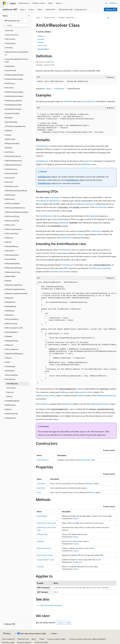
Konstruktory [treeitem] (11, 388)
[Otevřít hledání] (106, 3)
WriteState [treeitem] (8, 148)
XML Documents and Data (51, 605)
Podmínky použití (8, 642)
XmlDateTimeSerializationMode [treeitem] (16, 191)
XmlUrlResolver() (43, 460)
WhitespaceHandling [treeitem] (12, 143)
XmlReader (68, 101)
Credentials (94, 216)
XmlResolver (59, 89)
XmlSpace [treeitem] (8, 358)
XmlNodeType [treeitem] (10, 311)
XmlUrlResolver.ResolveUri (84, 204)
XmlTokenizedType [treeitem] (11, 375)
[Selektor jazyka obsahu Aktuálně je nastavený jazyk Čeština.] (7, 634)
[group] (76, 333)
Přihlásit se (113, 3)
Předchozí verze (23, 639)
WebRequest (87, 164)
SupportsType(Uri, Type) (45, 560)
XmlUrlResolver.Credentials (100, 268)
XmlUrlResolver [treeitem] (12, 384)
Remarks (41, 42)
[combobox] (16, 21)
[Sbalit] (29, 16)
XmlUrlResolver (89, 101)
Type (70, 541)
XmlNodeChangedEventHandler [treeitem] (16, 293)
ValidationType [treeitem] (10, 139)
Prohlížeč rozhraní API (66, 17)
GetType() (40, 541)
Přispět (42, 639)
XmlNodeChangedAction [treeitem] (14, 285)
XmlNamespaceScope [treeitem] (12, 272)
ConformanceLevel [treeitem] (11, 35)
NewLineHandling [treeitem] (11, 122)
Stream (81, 234)
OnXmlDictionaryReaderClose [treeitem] (15, 126)
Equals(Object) (42, 516)
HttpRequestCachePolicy (84, 392)
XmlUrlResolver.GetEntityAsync (49, 201)
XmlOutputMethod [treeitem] (12, 319)
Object (49, 89)
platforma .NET (49, 17)
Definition (41, 36)
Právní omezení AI (8, 639)
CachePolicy (44, 404)
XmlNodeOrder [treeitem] (10, 302)
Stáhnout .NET (111, 9)
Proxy (39, 492)
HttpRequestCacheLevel (107, 395)
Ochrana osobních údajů (56, 639)
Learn (38, 17)
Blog (33, 639)
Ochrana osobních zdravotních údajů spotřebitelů (87, 639)
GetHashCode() (42, 534)
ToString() (40, 567)
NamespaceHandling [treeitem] (12, 113)
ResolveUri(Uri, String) (45, 555)
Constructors (42, 45)
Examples (41, 39)
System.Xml (50, 62)
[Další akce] (114, 18)
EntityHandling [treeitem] (10, 43)
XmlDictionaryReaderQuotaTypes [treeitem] (16, 212)
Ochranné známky (24, 642)
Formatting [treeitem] (9, 48)
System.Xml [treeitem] (9, 30)
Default (81, 395)
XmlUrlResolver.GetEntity (49, 216)
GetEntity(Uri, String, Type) (46, 523)
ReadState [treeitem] (8, 130)
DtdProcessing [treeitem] (10, 39)
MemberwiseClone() (44, 548)
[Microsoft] (4, 3)
